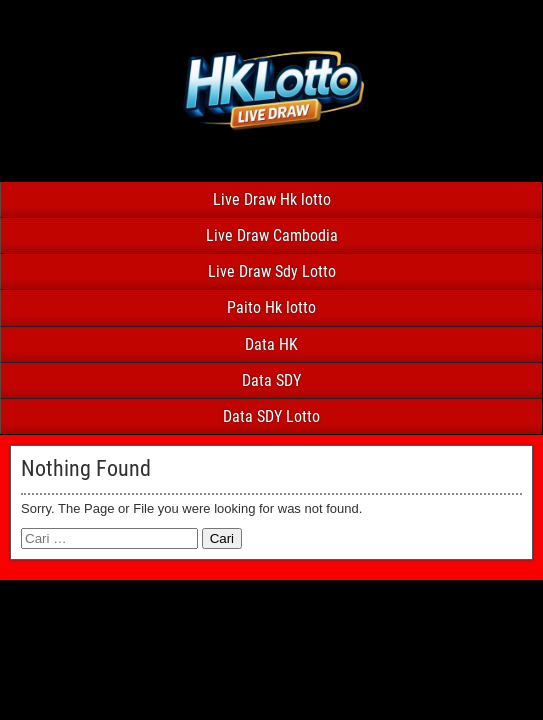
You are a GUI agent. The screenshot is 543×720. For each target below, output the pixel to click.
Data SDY (271, 380)
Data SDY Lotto (271, 416)
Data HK (271, 344)
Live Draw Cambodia (272, 235)
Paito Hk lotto (271, 307)
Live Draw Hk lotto (272, 199)
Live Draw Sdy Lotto (272, 271)
